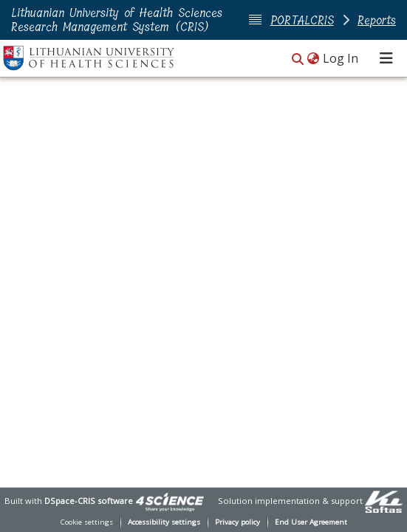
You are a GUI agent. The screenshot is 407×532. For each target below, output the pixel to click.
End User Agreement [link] (311, 522)
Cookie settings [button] (87, 522)
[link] (170, 501)
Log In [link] (341, 58)
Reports (377, 20)
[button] (298, 59)
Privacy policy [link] (237, 522)
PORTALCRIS (302, 20)
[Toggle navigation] (386, 58)
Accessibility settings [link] (164, 522)
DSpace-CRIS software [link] (89, 501)
